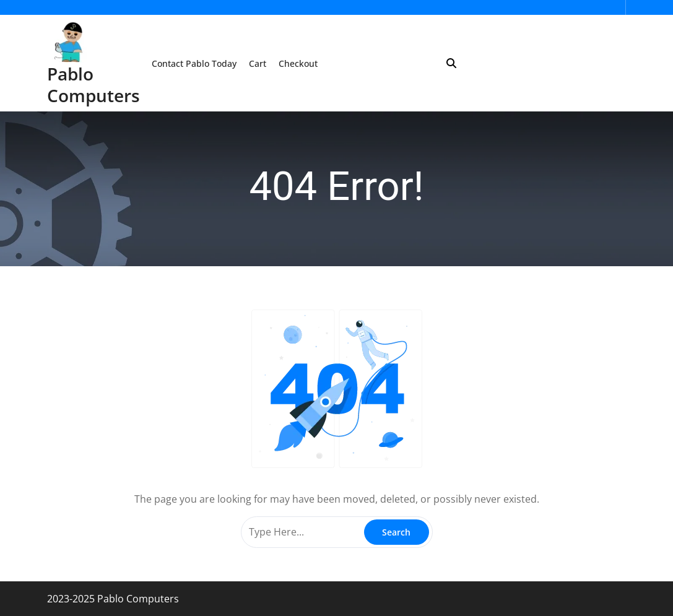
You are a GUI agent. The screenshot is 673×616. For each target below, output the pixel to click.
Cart (258, 63)
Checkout (298, 63)
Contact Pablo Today (194, 63)
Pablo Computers (93, 85)
